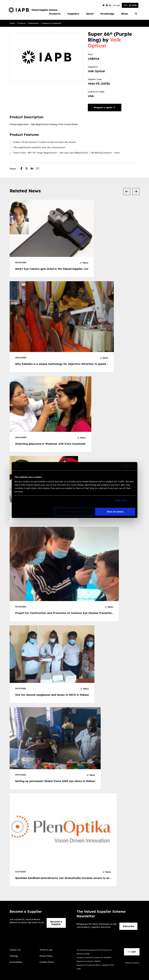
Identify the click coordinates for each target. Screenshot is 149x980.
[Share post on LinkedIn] (33, 169)
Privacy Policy (46, 956)
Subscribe (128, 926)
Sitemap (14, 956)
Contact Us (15, 950)
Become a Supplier (56, 923)
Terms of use (46, 950)
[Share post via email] (39, 169)
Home (12, 23)
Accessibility (16, 962)
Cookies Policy (47, 962)
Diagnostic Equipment (52, 23)
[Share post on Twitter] (28, 169)
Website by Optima (133, 963)
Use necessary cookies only (74, 512)
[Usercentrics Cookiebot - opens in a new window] (123, 466)
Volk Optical (104, 43)
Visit (130, 5)
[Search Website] (136, 14)
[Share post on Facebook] (23, 169)
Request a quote (105, 108)
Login (117, 5)
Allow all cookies (115, 512)
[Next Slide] (136, 192)
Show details (121, 500)
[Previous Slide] (127, 192)
